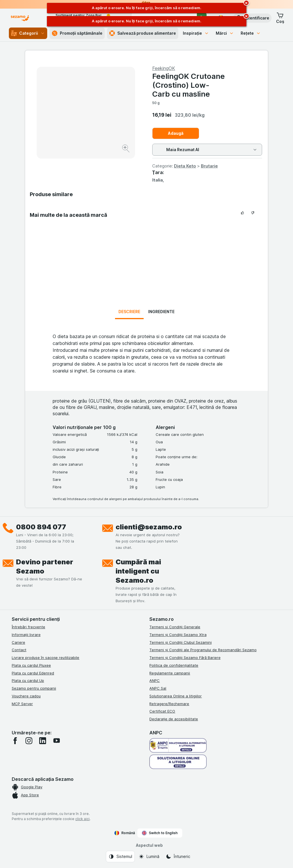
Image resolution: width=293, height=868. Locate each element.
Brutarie (209, 166)
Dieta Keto (185, 166)
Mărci (225, 33)
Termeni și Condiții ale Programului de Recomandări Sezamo (203, 650)
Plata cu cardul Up (28, 680)
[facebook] (15, 741)
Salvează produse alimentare (143, 33)
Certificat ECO (162, 711)
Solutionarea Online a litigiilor (176, 696)
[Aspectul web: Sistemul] (120, 857)
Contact (19, 650)
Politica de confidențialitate (174, 665)
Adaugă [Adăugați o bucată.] (176, 133)
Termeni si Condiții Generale (175, 627)
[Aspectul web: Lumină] (149, 857)
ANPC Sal (158, 688)
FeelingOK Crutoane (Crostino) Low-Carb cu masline (189, 85)
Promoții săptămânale (77, 33)
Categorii (28, 33)
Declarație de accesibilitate (174, 719)
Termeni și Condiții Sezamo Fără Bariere (185, 658)
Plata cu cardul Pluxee (31, 665)
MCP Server (22, 704)
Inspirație (196, 33)
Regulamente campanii (170, 673)
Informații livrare (26, 635)
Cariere (18, 642)
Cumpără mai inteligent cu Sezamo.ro (138, 571)
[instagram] (29, 741)
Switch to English (160, 833)
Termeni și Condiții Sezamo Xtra (178, 635)
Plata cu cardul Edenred (33, 673)
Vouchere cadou (26, 696)
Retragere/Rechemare (169, 704)
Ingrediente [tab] (161, 312)
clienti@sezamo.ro (149, 527)
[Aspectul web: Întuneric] (178, 857)
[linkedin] (43, 741)
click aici (82, 819)
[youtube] (56, 741)
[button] (252, 18)
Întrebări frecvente (28, 627)
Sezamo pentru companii (34, 688)
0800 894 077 (41, 527)
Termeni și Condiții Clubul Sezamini (180, 642)
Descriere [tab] (129, 312)
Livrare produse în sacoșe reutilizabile (46, 658)
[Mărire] (126, 149)
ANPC (155, 680)
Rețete (251, 33)
